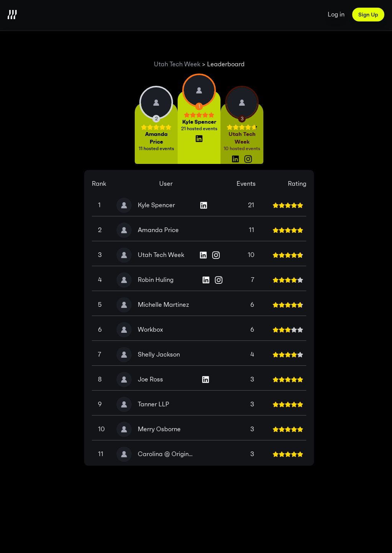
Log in (336, 14)
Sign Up (368, 15)
